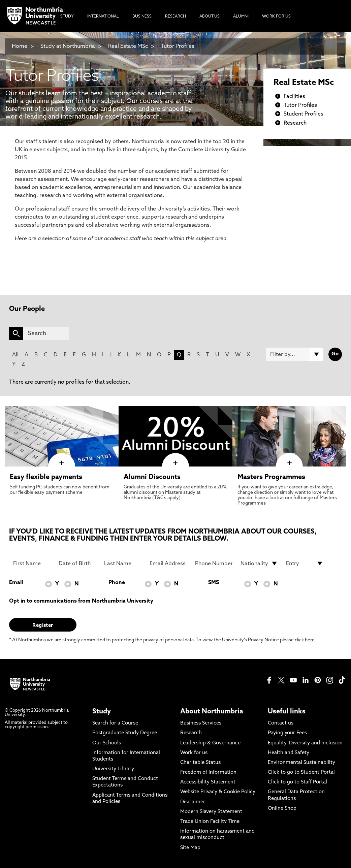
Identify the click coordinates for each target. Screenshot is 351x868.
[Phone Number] (214, 564)
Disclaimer (193, 802)
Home (20, 46)
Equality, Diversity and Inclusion (305, 743)
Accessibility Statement (208, 782)
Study (102, 712)
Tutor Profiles (178, 46)
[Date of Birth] (77, 564)
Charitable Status (200, 763)
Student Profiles (304, 114)
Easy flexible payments (46, 477)
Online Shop (282, 809)
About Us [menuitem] (210, 17)
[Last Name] (123, 564)
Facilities (294, 97)
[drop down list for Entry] (305, 564)
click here (305, 640)
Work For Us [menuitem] (276, 17)
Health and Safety (289, 753)
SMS (214, 583)
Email (16, 583)
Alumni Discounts (152, 477)
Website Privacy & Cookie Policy (218, 792)
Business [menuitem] (142, 17)
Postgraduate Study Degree (125, 733)
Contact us (281, 723)
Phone (117, 583)
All (15, 355)
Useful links (287, 712)
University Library (113, 769)
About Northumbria (212, 712)
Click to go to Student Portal (301, 773)
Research (295, 123)
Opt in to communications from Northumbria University (81, 601)
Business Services (201, 723)
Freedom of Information (208, 773)
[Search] (46, 333)
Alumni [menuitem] (241, 17)
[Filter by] (295, 354)
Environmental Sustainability (301, 763)
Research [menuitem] (175, 17)
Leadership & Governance (210, 743)
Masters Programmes (271, 477)
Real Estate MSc (128, 46)
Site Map (190, 848)
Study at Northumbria (68, 46)
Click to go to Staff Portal (297, 782)
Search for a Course (115, 723)
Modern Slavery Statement (211, 812)
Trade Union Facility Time (210, 822)
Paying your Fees (287, 733)
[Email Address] (168, 564)
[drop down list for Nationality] (259, 564)
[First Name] (32, 564)
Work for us (194, 753)
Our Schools (107, 743)
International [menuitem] (103, 17)
